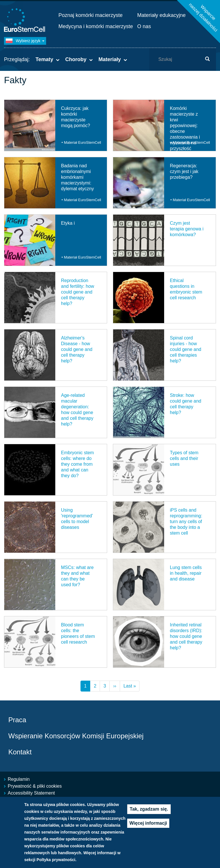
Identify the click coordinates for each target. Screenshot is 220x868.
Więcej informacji (148, 823)
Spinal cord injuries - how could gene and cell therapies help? (185, 349)
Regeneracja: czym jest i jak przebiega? (184, 171)
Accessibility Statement (31, 793)
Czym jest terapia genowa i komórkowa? (187, 229)
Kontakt (20, 752)
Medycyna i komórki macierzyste (96, 26)
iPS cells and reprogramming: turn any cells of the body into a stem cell (186, 522)
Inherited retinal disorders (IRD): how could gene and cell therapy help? (186, 636)
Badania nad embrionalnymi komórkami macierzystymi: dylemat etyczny (77, 177)
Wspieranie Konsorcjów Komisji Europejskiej (76, 736)
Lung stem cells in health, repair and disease (186, 573)
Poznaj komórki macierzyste (91, 15)
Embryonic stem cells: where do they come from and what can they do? (77, 464)
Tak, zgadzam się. (149, 809)
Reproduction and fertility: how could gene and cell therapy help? (78, 292)
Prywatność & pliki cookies (35, 786)
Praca (17, 720)
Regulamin (19, 779)
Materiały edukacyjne (161, 15)
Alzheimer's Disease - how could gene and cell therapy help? (77, 349)
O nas (144, 26)
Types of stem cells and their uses (184, 458)
